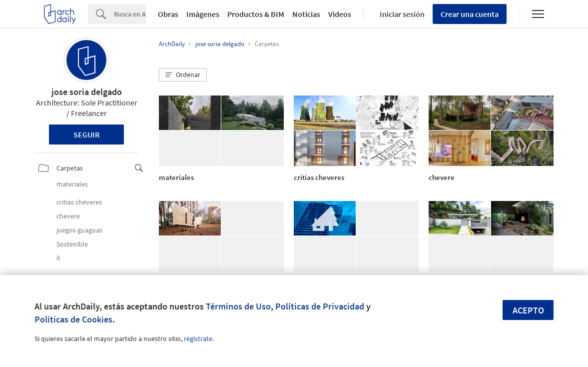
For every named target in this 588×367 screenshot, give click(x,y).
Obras (168, 14)
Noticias (306, 14)
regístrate (198, 338)
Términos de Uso (238, 306)
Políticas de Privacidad (320, 306)
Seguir (87, 134)
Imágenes (203, 14)
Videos (340, 14)
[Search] (130, 14)
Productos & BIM (256, 14)
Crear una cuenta (470, 14)
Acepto (528, 310)
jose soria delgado (87, 92)
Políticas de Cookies (73, 319)
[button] (183, 75)
